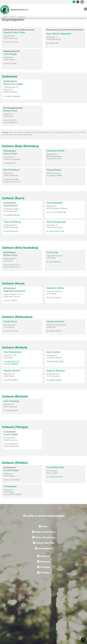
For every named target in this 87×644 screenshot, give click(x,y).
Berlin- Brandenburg (45, 537)
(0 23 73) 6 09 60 (13, 480)
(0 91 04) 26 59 (12, 231)
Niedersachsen (45, 548)
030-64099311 (55, 262)
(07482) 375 (11, 163)
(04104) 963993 (55, 380)
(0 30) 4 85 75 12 (13, 265)
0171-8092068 (12, 364)
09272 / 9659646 (13, 96)
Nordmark (45, 556)
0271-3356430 (16, 494)
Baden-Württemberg (45, 532)
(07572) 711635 (55, 159)
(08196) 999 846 (13, 215)
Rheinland (45, 562)
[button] (86, 9)
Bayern (45, 526)
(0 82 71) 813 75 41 (57, 231)
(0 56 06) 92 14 (12, 444)
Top (83, 640)
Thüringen (45, 567)
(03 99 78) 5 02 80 (56, 362)
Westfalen (45, 573)
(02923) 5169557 (56, 477)
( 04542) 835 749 (13, 362)
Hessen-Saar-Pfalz (45, 543)
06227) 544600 (56, 175)
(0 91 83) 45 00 (60, 212)
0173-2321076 (12, 380)
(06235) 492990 (12, 179)
